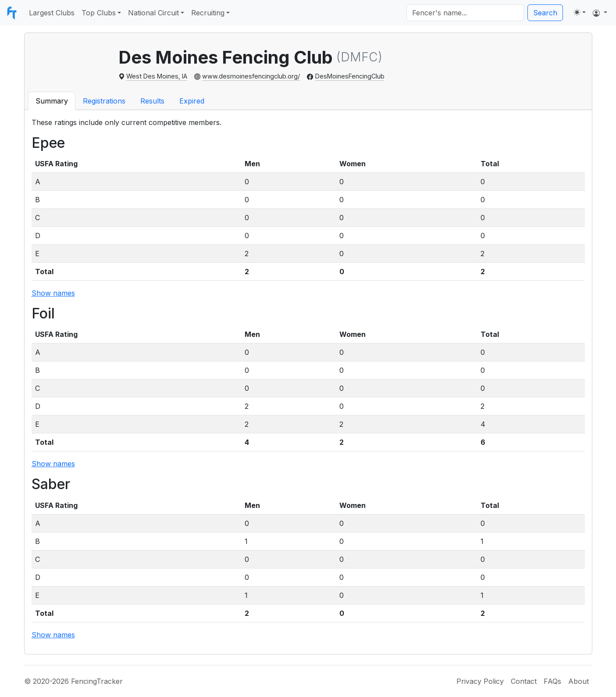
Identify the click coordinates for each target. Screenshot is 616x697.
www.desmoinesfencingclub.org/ (251, 76)
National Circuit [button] (153, 13)
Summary (52, 101)
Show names (53, 293)
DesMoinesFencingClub (350, 76)
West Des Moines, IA (157, 76)
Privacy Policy (480, 681)
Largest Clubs (52, 13)
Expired (192, 101)
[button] (600, 13)
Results (152, 101)
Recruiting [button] (208, 13)
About (579, 681)
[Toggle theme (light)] (580, 12)
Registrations (104, 101)
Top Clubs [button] (99, 13)
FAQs (552, 681)
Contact (524, 681)
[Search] (465, 13)
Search (545, 13)
